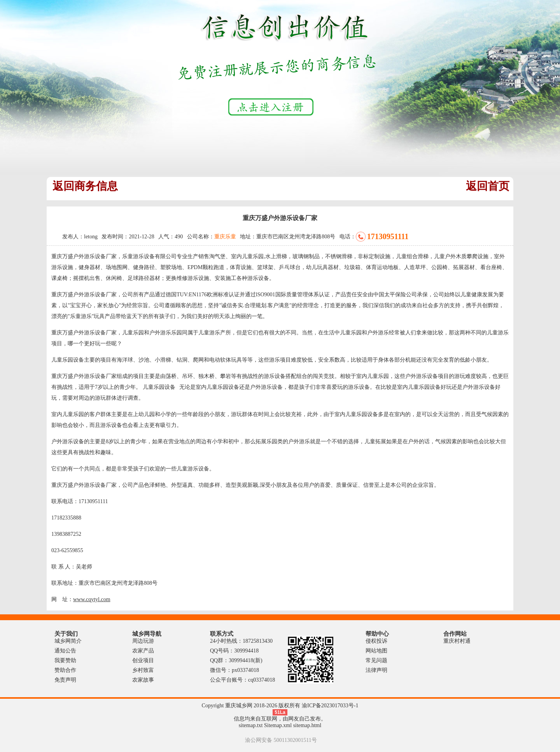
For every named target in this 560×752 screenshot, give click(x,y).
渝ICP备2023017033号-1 (330, 706)
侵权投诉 (376, 641)
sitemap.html (307, 725)
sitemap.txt (251, 725)
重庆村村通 (457, 641)
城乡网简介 (68, 641)
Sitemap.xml (278, 725)
